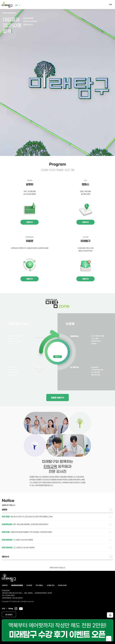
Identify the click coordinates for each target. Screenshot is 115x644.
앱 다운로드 (9, 615)
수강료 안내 (51, 585)
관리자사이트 (62, 585)
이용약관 (5, 585)
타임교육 (50, 466)
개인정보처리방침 (17, 585)
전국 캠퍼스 (39, 585)
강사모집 (29, 585)
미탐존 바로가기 (57, 398)
